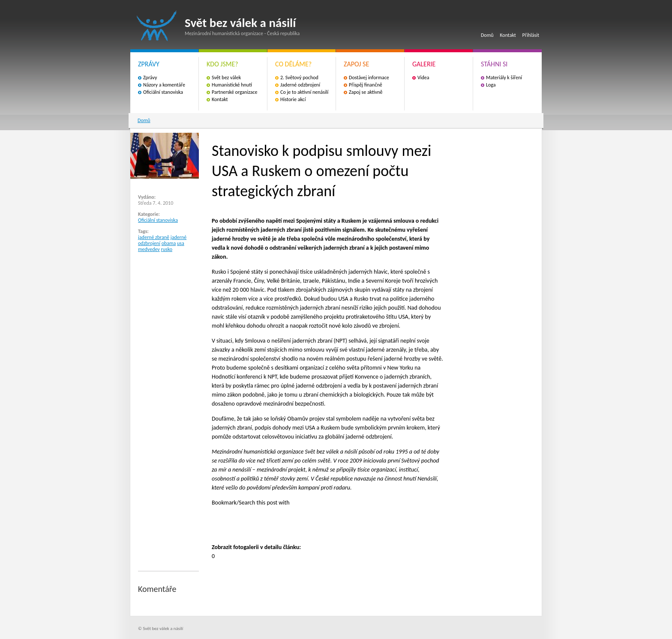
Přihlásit (531, 35)
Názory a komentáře (164, 85)
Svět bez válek (226, 78)
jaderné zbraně (154, 237)
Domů (487, 35)
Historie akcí (293, 99)
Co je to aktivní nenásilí (304, 92)
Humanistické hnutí (232, 85)
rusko (167, 249)
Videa (423, 78)
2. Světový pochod (299, 78)
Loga (491, 85)
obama (169, 243)
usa (181, 243)
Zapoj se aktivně (366, 92)
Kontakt (508, 35)
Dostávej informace (369, 78)
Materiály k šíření (504, 78)
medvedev (149, 249)
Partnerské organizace (235, 92)
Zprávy (150, 78)
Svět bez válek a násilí (157, 26)
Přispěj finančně (366, 85)
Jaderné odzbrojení (300, 85)
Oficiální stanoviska (163, 92)
